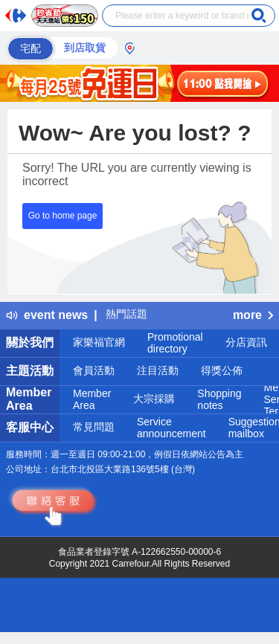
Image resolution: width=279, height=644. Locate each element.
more (253, 315)
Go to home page (63, 216)
